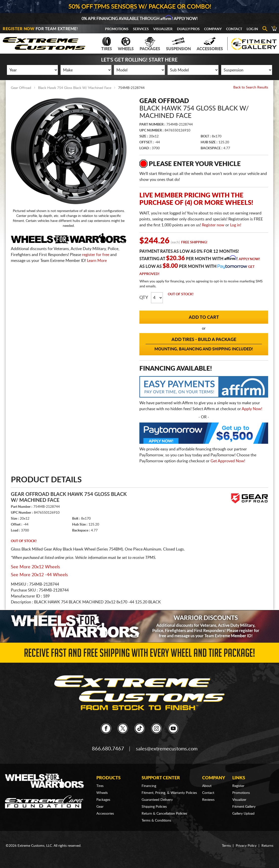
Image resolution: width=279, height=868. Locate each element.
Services (141, 29)
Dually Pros (188, 29)
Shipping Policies (154, 807)
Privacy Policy (246, 846)
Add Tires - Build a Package (204, 344)
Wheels (126, 44)
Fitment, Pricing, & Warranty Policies (169, 793)
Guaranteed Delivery (157, 800)
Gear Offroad (21, 88)
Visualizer (163, 29)
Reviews (208, 800)
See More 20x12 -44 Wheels (39, 575)
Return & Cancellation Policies (164, 814)
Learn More (97, 261)
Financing (149, 786)
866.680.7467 (108, 749)
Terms (226, 846)
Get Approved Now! (228, 461)
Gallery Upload (243, 814)
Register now (213, 225)
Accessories (210, 44)
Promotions (117, 29)
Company (213, 29)
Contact (234, 29)
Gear (100, 807)
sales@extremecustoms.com (167, 749)
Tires (107, 44)
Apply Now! (249, 259)
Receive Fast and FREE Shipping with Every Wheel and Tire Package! (139, 654)
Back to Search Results (251, 87)
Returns (267, 846)
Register (238, 786)
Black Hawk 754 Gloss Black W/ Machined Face (75, 88)
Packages (150, 44)
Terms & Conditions (156, 821)
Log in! (236, 225)
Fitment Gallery (244, 807)
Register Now (19, 29)
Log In (252, 29)
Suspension (178, 44)
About (207, 786)
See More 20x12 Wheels (35, 567)
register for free (96, 255)
